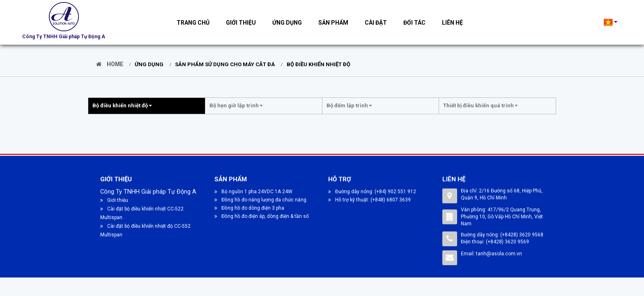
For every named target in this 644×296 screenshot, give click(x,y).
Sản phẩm (333, 23)
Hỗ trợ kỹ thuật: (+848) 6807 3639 (369, 200)
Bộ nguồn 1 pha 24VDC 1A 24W (253, 192)
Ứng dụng (287, 23)
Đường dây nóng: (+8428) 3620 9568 (502, 235)
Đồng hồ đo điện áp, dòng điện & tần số (262, 216)
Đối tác (414, 23)
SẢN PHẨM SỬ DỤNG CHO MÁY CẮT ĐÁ (223, 64)
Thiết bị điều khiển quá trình (481, 105)
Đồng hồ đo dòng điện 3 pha (249, 208)
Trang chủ (193, 23)
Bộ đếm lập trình (349, 105)
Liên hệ (452, 23)
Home (110, 64)
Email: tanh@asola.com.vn (491, 254)
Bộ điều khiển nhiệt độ (316, 64)
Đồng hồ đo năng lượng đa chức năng (260, 200)
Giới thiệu (241, 23)
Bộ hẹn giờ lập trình (236, 105)
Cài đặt (376, 23)
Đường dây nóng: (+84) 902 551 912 (372, 192)
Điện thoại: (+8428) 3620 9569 (495, 242)
